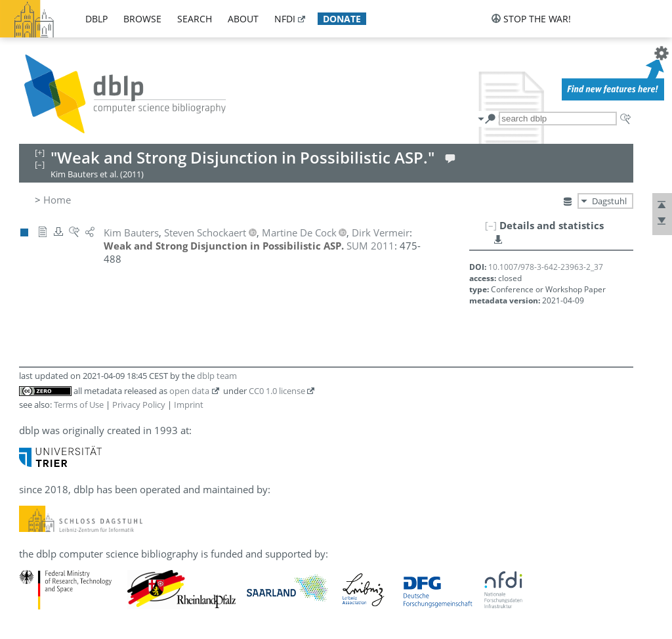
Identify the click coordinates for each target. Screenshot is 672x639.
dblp (96, 19)
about (243, 19)
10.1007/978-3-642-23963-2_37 (546, 267)
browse (142, 19)
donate (342, 19)
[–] (491, 225)
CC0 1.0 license (277, 391)
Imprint (189, 405)
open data (189, 391)
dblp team (217, 376)
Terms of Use (79, 405)
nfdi (285, 19)
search (195, 19)
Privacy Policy (139, 405)
